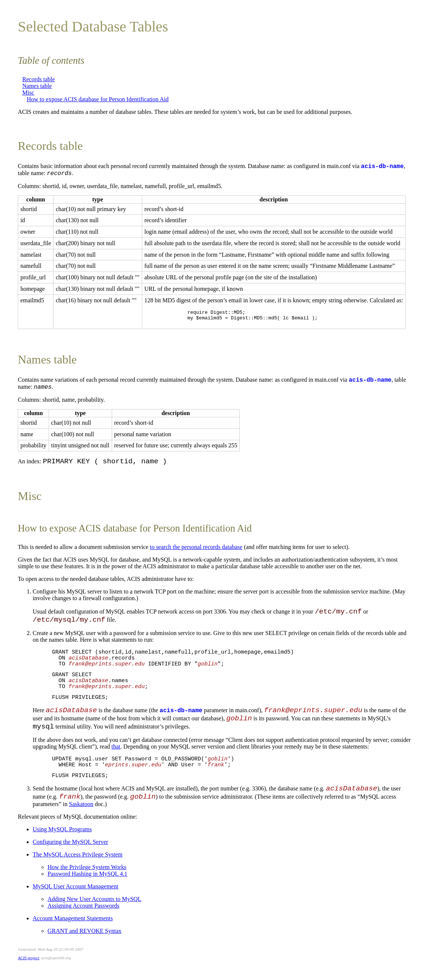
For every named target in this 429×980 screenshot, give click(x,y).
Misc (28, 93)
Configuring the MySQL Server (70, 844)
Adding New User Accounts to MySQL (94, 901)
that (116, 749)
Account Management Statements (73, 920)
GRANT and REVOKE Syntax (84, 933)
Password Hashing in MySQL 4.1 (87, 876)
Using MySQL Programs (62, 831)
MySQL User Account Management (76, 889)
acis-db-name (382, 167)
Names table (37, 86)
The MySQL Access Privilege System (78, 857)
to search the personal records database (196, 549)
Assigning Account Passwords (83, 908)
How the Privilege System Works (87, 869)
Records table (39, 79)
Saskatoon (81, 806)
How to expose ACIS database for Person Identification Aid (98, 99)
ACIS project (29, 960)
